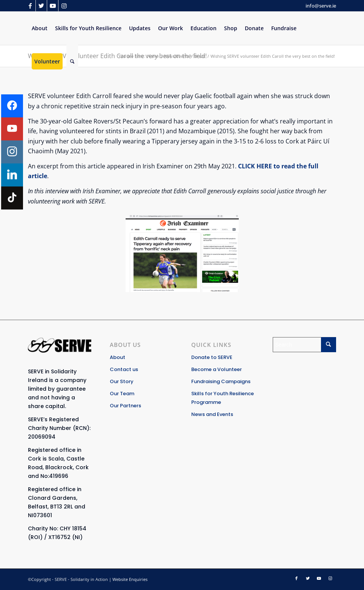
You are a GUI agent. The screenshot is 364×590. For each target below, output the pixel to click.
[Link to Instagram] (64, 6)
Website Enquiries (130, 579)
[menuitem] (40, 28)
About (117, 357)
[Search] (72, 62)
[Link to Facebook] (30, 6)
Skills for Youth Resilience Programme (223, 398)
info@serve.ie (321, 6)
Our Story (122, 381)
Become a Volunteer (217, 369)
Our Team (122, 394)
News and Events (212, 414)
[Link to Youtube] (53, 6)
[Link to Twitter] (41, 6)
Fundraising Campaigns (221, 381)
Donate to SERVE (212, 357)
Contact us (124, 369)
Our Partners (125, 406)
